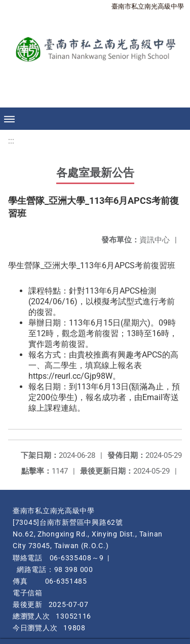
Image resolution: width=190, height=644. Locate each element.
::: (11, 141)
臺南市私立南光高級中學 (148, 6)
